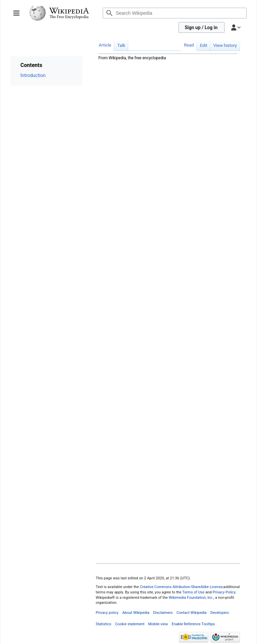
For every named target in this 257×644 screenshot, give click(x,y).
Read (189, 45)
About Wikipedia (136, 613)
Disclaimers (163, 613)
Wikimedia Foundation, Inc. (191, 598)
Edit (203, 45)
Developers (220, 613)
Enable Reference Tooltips (193, 624)
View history (225, 45)
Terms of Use (193, 592)
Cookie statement (130, 624)
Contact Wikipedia (191, 613)
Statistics (104, 624)
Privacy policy (107, 613)
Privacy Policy (224, 592)
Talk (121, 45)
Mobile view (158, 624)
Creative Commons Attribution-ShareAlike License (181, 587)
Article (105, 45)
